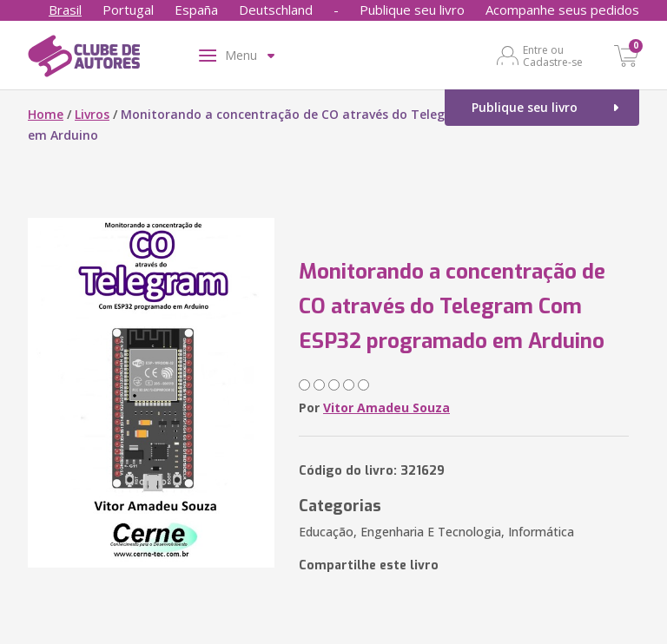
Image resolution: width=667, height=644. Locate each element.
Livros (92, 114)
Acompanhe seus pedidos (562, 10)
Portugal (128, 10)
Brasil (65, 10)
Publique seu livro (412, 10)
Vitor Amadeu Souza (386, 407)
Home (46, 114)
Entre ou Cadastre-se (553, 56)
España (196, 10)
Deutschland (276, 10)
